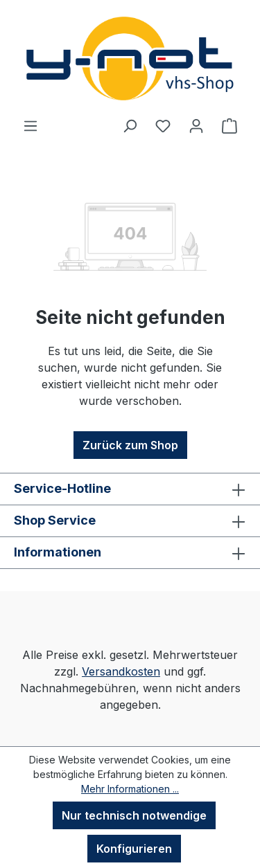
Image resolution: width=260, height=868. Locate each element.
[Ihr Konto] (196, 125)
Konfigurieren (134, 849)
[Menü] (31, 125)
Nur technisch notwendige (134, 815)
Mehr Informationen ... (130, 789)
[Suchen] (130, 125)
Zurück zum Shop (130, 445)
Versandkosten (121, 671)
